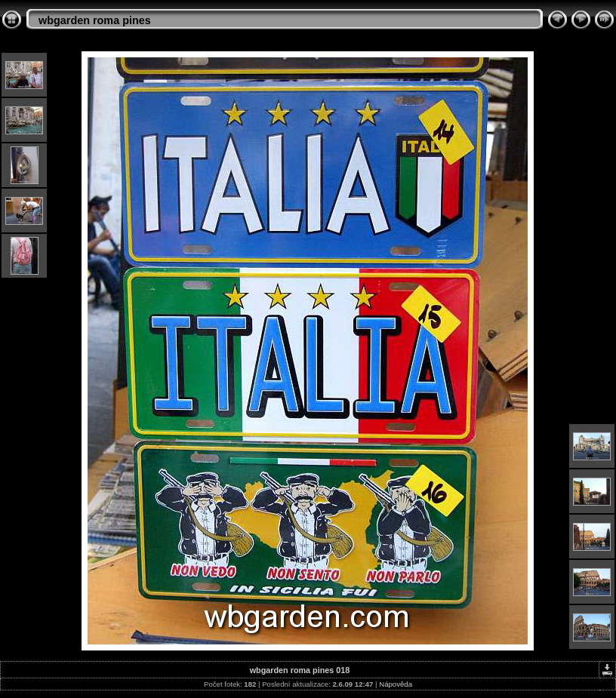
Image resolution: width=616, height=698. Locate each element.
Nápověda (396, 684)
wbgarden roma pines (95, 20)
